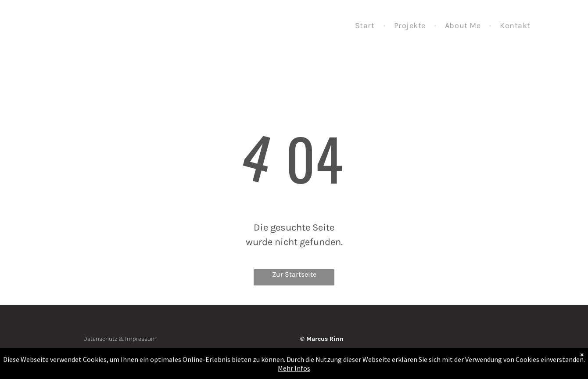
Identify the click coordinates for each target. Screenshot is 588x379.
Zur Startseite (294, 274)
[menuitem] (366, 26)
